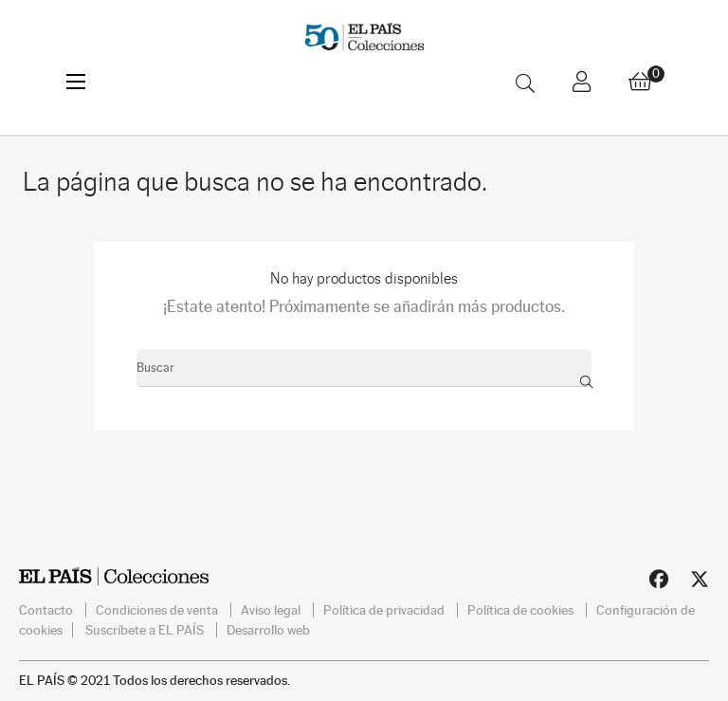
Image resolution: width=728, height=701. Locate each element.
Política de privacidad (385, 610)
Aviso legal (272, 610)
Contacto (47, 610)
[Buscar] (364, 368)
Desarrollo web (268, 630)
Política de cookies (522, 610)
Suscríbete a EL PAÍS (146, 630)
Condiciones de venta (158, 610)
